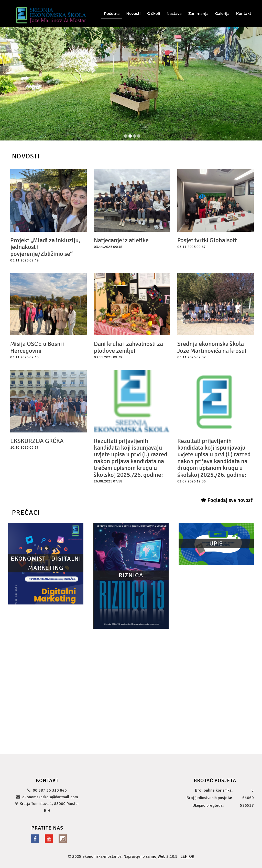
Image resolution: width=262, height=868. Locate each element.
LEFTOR (187, 856)
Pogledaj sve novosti (227, 500)
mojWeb (158, 856)
